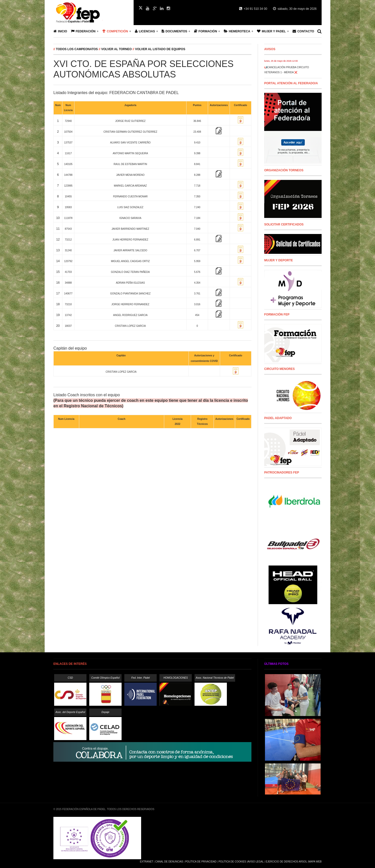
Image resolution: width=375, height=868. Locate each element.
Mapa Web (315, 862)
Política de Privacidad (201, 862)
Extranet (147, 862)
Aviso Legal (255, 862)
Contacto (303, 31)
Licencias (145, 31)
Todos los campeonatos (77, 49)
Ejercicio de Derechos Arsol (286, 862)
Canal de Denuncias (169, 862)
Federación (83, 31)
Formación (206, 31)
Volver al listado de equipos (160, 49)
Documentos (174, 31)
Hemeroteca (237, 31)
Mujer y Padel (271, 31)
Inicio (60, 31)
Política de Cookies (232, 862)
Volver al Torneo (117, 49)
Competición (115, 31)
